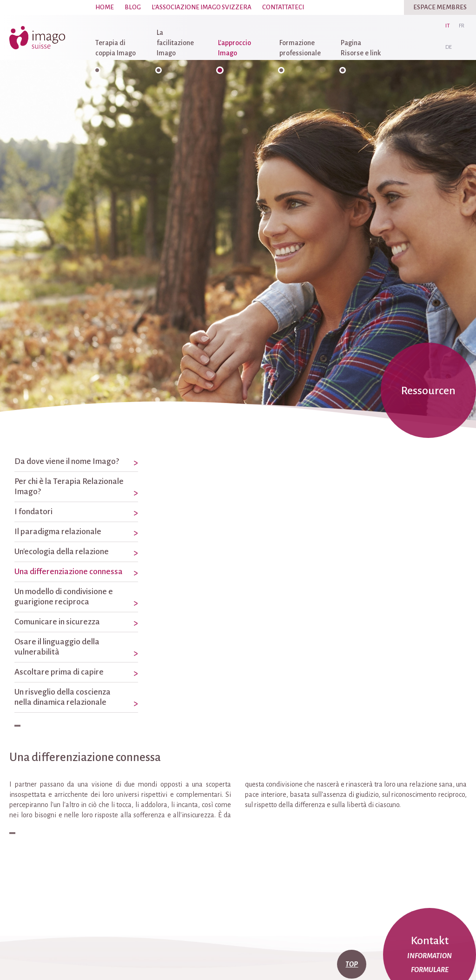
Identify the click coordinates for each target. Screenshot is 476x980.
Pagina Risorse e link (361, 48)
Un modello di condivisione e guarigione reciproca (64, 597)
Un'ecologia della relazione (62, 552)
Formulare (430, 970)
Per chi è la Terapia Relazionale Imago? (69, 487)
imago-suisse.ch (40, 38)
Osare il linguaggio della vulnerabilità (57, 647)
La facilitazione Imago (175, 43)
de (449, 47)
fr (462, 26)
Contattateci (283, 7)
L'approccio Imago (235, 48)
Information (430, 956)
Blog (133, 7)
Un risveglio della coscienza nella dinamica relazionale (63, 697)
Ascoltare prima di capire (59, 672)
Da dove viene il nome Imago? (67, 461)
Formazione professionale (300, 48)
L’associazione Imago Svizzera (202, 7)
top (352, 964)
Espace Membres (440, 7)
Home (105, 7)
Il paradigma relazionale (58, 532)
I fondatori (33, 512)
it (448, 26)
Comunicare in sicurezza (57, 622)
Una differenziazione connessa (69, 572)
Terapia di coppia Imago (116, 48)
